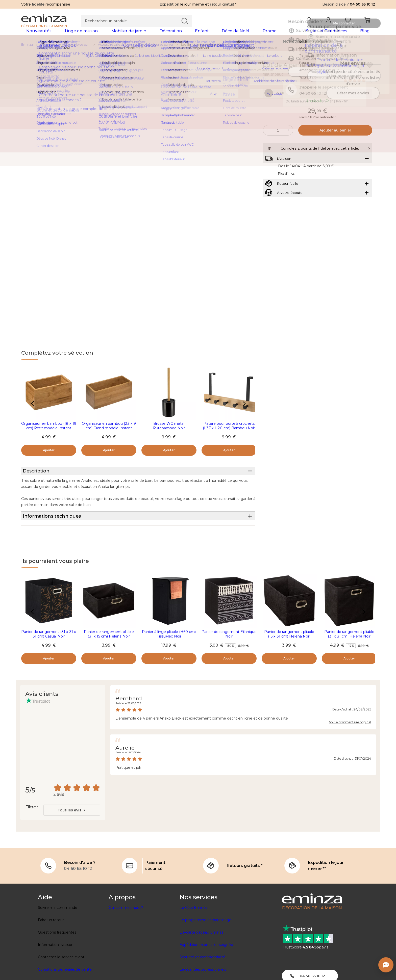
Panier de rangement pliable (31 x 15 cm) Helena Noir (109, 661)
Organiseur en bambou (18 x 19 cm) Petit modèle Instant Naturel (49, 436)
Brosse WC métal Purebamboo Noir (169, 434)
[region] (198, 53)
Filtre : (31, 834)
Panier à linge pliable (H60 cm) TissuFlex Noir (169, 661)
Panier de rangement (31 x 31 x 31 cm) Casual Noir (49, 661)
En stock (318, 119)
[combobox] (72, 837)
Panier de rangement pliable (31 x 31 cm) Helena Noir (349, 661)
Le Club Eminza (193, 935)
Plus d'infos (286, 205)
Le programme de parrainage (205, 947)
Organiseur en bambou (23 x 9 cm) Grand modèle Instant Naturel (109, 436)
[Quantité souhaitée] (278, 149)
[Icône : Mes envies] (369, 73)
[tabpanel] (155, 36)
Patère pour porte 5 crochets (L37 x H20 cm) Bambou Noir (229, 434)
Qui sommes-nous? (126, 935)
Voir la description (280, 89)
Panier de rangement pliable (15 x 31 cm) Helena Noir (289, 661)
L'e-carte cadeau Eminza (202, 959)
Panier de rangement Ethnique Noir (229, 661)
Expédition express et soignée (206, 972)
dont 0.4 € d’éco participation (318, 136)
